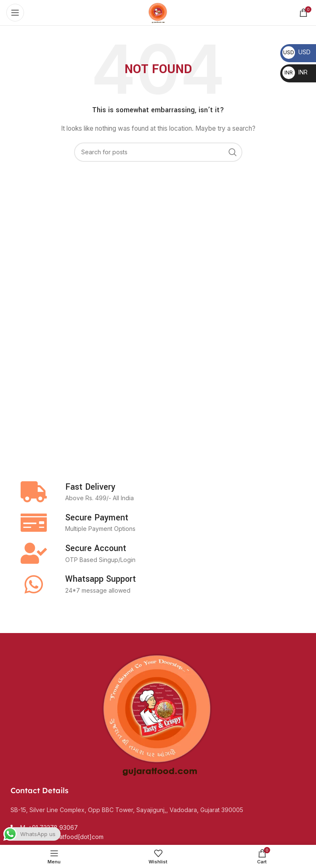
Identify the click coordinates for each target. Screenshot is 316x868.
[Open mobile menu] (15, 13)
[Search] (158, 152)
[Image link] (158, 712)
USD (296, 52)
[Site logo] (158, 12)
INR (295, 72)
